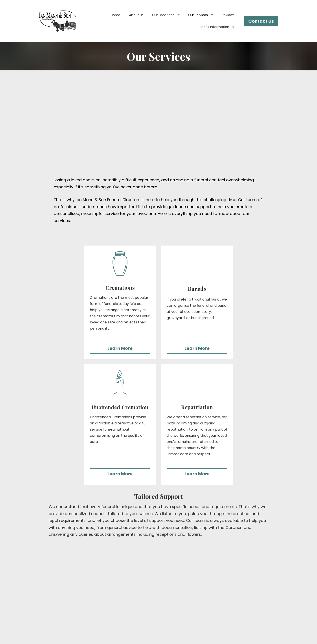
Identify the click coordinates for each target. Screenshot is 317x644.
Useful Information (217, 27)
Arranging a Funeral (239, 575)
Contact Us (261, 21)
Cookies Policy (239, 606)
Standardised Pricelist (239, 588)
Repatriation (158, 594)
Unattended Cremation (158, 588)
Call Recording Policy (239, 612)
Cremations (159, 581)
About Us (136, 15)
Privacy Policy (239, 600)
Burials (159, 575)
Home (115, 15)
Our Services (201, 15)
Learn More (120, 260)
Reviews (228, 15)
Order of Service (239, 594)
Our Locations (166, 15)
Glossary (239, 581)
